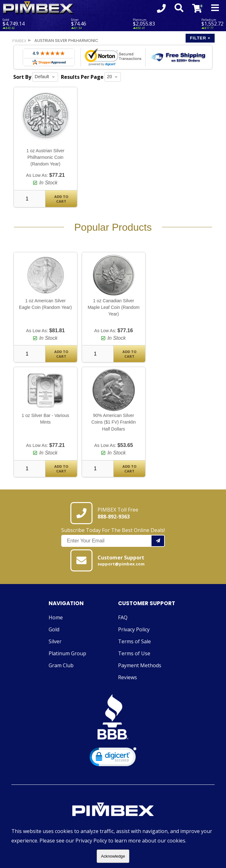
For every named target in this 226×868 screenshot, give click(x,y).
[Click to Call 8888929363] (161, 8)
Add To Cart (61, 199)
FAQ (123, 617)
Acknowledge (113, 856)
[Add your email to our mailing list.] (158, 541)
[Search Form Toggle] (179, 8)
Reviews (128, 677)
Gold (54, 629)
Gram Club (61, 665)
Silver (55, 641)
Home (56, 617)
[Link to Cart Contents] (197, 8)
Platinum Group (67, 653)
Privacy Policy (134, 629)
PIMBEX (19, 41)
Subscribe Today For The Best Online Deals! (113, 537)
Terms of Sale (134, 641)
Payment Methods (140, 665)
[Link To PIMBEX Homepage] (38, 8)
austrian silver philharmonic (66, 41)
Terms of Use (134, 653)
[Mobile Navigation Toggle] (215, 8)
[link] (113, 758)
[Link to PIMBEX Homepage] (113, 810)
